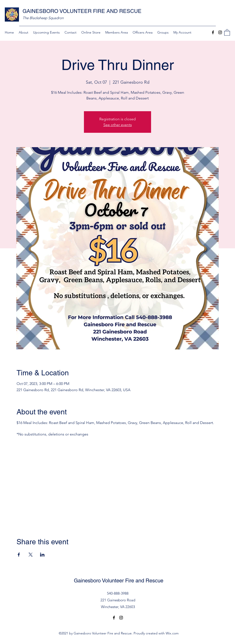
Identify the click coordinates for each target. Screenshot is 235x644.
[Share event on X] (31, 555)
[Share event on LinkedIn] (42, 555)
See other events (118, 125)
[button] (227, 32)
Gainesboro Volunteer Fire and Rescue (119, 581)
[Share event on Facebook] (19, 555)
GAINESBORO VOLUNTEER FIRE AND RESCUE (82, 11)
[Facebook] (213, 32)
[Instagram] (220, 32)
